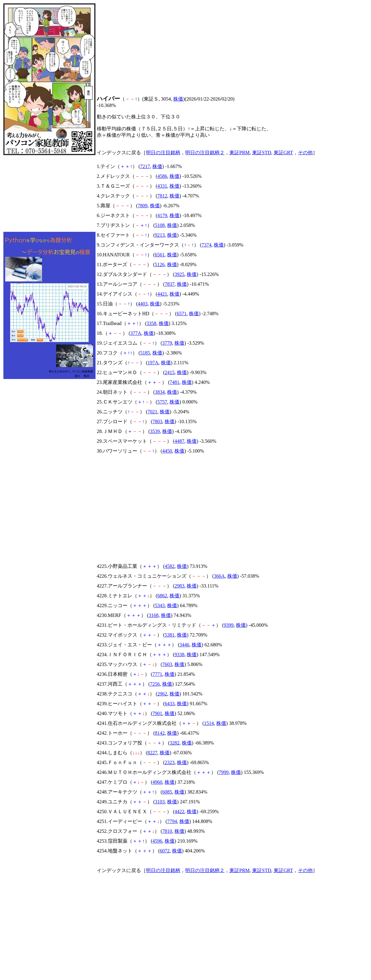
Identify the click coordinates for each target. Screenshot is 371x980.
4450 (167, 451)
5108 (160, 225)
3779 (167, 343)
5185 (145, 353)
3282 (174, 743)
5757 (162, 402)
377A (136, 333)
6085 (167, 792)
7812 (162, 196)
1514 (209, 723)
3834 (160, 392)
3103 (160, 802)
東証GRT (283, 153)
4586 (162, 176)
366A (219, 576)
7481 (174, 382)
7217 (145, 166)
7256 (155, 684)
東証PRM (240, 153)
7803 (157, 421)
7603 (167, 664)
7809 (143, 206)
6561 (160, 255)
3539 (155, 431)
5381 (170, 635)
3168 (154, 615)
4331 (162, 186)
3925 (179, 274)
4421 (162, 294)
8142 (160, 733)
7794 (172, 821)
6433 (170, 704)
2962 (162, 694)
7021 (152, 412)
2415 (170, 372)
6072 (165, 851)
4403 (143, 304)
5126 (160, 264)
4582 (170, 566)
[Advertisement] (49, 193)
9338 (179, 655)
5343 (160, 605)
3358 (151, 323)
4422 (179, 812)
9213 (160, 235)
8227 (152, 753)
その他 (305, 153)
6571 (182, 314)
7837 (170, 284)
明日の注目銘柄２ (205, 153)
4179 (162, 215)
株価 (178, 99)
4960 (157, 782)
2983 (179, 586)
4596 (157, 841)
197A (153, 363)
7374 (206, 245)
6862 (162, 596)
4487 (179, 441)
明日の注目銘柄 (163, 153)
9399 (228, 625)
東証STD (262, 153)
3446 (184, 645)
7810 (167, 831)
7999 (224, 772)
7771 (157, 674)
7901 (157, 713)
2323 (170, 762)
